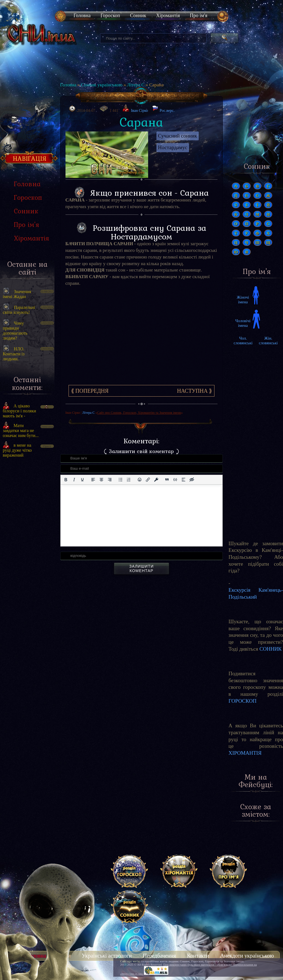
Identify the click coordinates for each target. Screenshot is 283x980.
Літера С (136, 85)
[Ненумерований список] (120, 480)
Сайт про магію (130, 961)
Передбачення (159, 956)
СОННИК (271, 649)
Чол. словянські (243, 341)
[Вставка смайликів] (140, 480)
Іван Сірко (140, 111)
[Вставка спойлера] (184, 480)
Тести (64, 956)
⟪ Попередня (90, 391)
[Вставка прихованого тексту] (192, 480)
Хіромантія (168, 15)
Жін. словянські (268, 341)
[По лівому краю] (93, 480)
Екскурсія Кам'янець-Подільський (256, 593)
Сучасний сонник (178, 136)
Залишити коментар (141, 568)
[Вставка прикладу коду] (175, 480)
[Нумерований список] (129, 480)
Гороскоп (110, 15)
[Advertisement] (27, 556)
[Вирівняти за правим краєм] (110, 480)
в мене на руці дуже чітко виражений (17, 450)
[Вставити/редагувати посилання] (148, 480)
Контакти (198, 956)
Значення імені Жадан (17, 294)
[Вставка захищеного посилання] (156, 480)
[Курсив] (74, 480)
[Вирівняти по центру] (101, 480)
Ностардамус (173, 147)
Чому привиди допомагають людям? (15, 331)
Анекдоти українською (247, 956)
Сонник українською (102, 85)
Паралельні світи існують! (19, 310)
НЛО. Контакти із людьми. (14, 354)
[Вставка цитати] (167, 480)
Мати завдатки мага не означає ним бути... (21, 430)
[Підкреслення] (82, 480)
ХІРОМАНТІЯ (245, 753)
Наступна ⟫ (194, 391)
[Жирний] (66, 480)
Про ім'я (199, 15)
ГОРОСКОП (243, 701)
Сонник (138, 15)
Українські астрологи (107, 956)
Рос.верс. (163, 109)
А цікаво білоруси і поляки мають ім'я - (19, 411)
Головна (82, 15)
